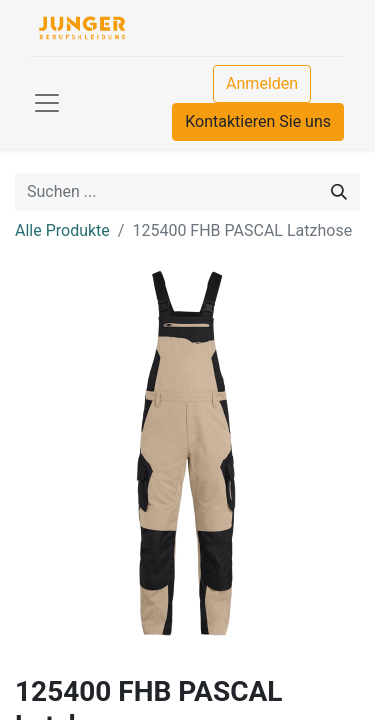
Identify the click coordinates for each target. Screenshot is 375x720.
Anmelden (262, 83)
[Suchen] (339, 192)
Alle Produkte (62, 230)
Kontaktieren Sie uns (258, 121)
